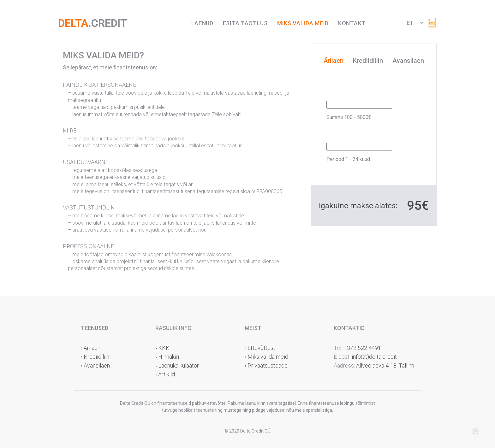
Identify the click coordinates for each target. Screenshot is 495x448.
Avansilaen (408, 61)
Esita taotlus (245, 23)
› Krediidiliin (95, 357)
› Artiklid (165, 374)
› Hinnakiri (167, 357)
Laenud (202, 23)
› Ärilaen (91, 348)
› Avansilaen (95, 365)
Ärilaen (334, 61)
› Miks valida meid (266, 357)
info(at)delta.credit (374, 357)
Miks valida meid (303, 23)
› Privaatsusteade (266, 365)
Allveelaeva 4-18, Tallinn (385, 365)
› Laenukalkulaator (177, 365)
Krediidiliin (368, 61)
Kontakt (352, 23)
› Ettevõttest (260, 348)
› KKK (162, 348)
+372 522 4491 (362, 348)
